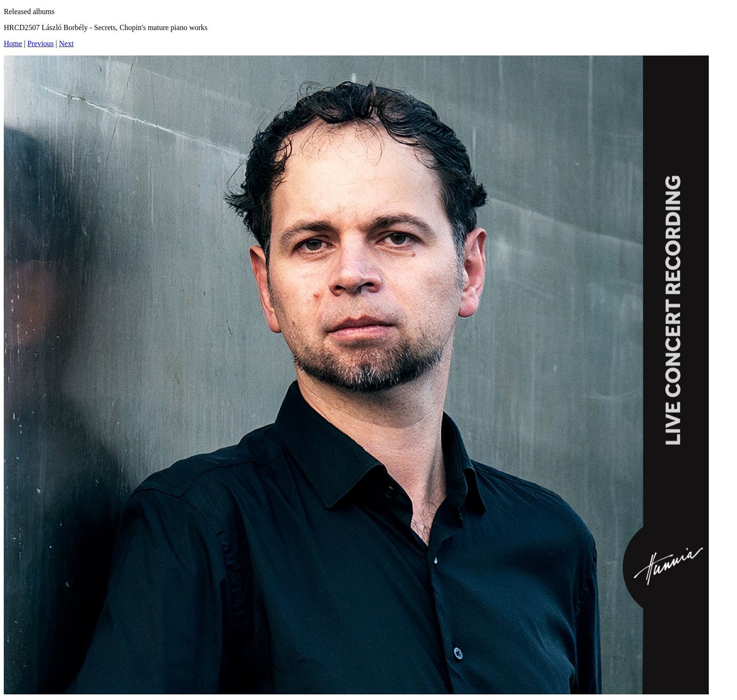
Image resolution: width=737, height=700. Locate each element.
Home (13, 43)
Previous (40, 43)
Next (67, 43)
